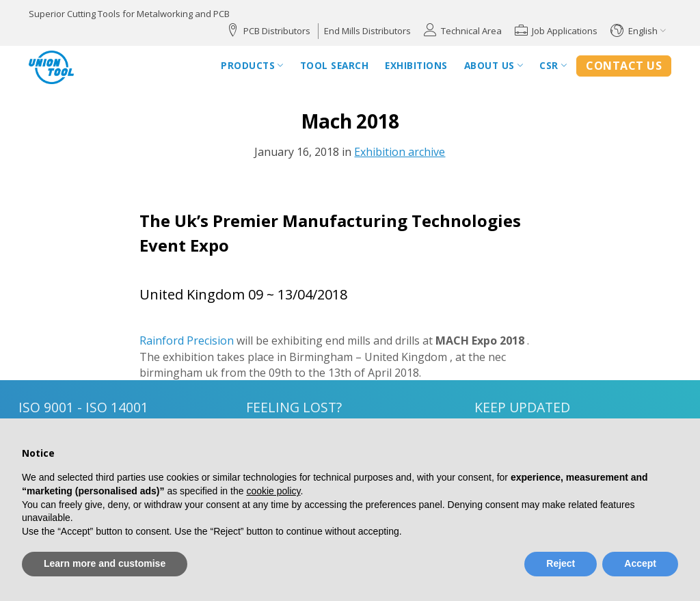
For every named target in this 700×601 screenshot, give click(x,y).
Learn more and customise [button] (105, 563)
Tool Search (335, 65)
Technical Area (471, 31)
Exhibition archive (400, 152)
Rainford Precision (187, 340)
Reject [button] (561, 563)
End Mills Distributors (367, 31)
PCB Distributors (277, 31)
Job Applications (565, 31)
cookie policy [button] (273, 491)
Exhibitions (416, 65)
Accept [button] (640, 563)
